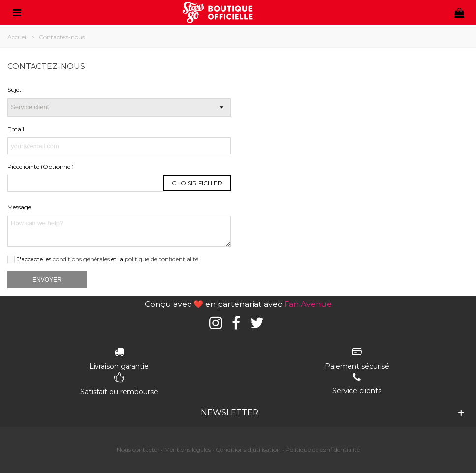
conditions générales (81, 259)
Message (19, 207)
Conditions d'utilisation (248, 450)
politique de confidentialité (161, 259)
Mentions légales (188, 450)
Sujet (15, 89)
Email (16, 129)
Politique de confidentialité (323, 450)
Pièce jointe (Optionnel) (41, 166)
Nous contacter (138, 450)
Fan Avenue (308, 304)
